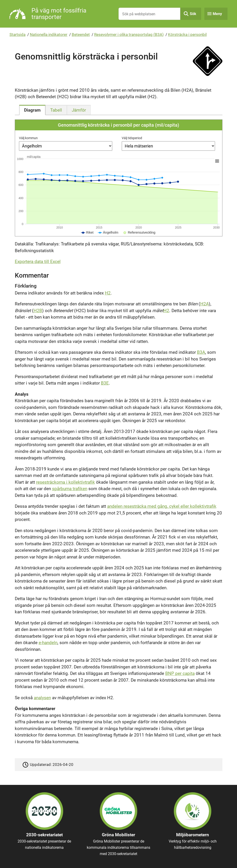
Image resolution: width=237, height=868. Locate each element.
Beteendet (81, 34)
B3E (105, 383)
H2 (108, 293)
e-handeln (48, 643)
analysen (42, 698)
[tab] (32, 110)
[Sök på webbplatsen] (149, 14)
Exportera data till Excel (38, 262)
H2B (38, 311)
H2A (204, 304)
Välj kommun (28, 138)
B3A (201, 352)
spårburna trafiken (70, 489)
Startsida (17, 34)
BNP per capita (180, 673)
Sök (193, 14)
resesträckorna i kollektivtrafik (65, 482)
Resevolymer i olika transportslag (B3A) (129, 34)
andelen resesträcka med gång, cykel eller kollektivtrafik (162, 506)
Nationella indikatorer (49, 34)
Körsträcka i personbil (187, 34)
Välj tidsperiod (132, 138)
